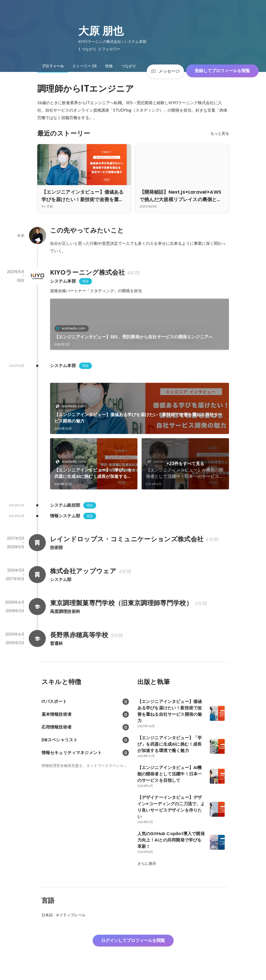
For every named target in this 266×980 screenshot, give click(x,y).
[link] (140, 324)
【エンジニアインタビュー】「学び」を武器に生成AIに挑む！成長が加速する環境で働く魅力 (93, 473)
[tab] (53, 66)
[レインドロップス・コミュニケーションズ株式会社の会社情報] (37, 543)
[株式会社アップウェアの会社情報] (37, 575)
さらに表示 (147, 864)
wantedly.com (72, 328)
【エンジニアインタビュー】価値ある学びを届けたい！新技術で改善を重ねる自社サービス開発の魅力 (138, 418)
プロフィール (53, 66)
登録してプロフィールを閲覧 (222, 71)
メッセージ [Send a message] (165, 71)
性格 (109, 66)
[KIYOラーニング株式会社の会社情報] (37, 276)
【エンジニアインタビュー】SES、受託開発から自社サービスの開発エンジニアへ (134, 337)
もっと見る (220, 133)
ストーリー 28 (85, 66)
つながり (129, 66)
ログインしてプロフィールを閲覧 (133, 940)
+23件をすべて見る (185, 464)
